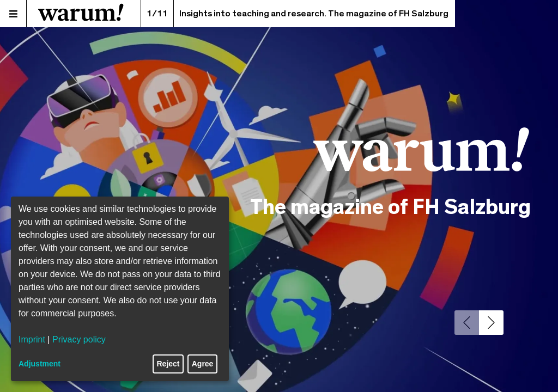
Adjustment (40, 364)
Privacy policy (79, 339)
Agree (203, 364)
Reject (168, 364)
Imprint (32, 339)
